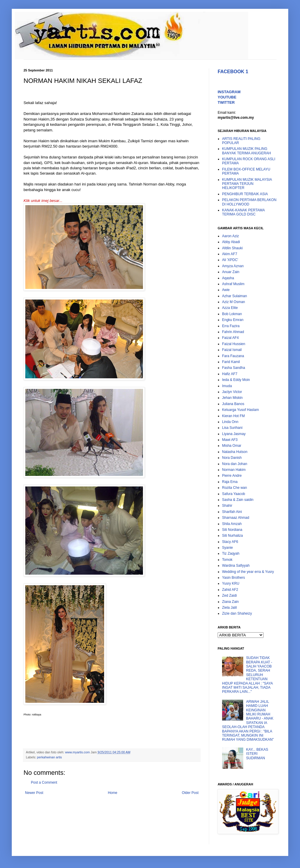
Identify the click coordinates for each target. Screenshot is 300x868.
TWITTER (226, 102)
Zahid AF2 (230, 590)
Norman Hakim (234, 470)
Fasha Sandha (234, 368)
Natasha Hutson (235, 452)
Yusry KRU (231, 583)
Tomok (227, 560)
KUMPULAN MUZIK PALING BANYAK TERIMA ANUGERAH (246, 151)
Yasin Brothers (234, 578)
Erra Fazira (231, 326)
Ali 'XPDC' (230, 260)
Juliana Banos (233, 404)
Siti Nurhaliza (232, 536)
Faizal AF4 (230, 338)
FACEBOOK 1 (233, 72)
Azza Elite (230, 308)
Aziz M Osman (234, 302)
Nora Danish (232, 458)
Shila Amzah (232, 524)
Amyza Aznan (233, 266)
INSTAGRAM (229, 92)
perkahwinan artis (50, 757)
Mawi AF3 (230, 440)
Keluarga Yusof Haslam (240, 410)
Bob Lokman (232, 314)
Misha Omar (232, 446)
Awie (226, 290)
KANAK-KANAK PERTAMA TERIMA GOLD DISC (243, 212)
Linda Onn (230, 422)
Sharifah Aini (232, 512)
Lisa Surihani (232, 428)
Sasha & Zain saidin (238, 500)
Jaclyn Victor (232, 392)
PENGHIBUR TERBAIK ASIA (245, 194)
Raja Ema (230, 482)
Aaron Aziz (230, 236)
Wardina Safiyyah (236, 566)
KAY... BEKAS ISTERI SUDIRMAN (257, 754)
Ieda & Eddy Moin (236, 380)
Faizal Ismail (232, 350)
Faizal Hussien (234, 344)
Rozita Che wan (235, 488)
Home (113, 793)
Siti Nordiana (232, 530)
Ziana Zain (230, 602)
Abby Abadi (231, 242)
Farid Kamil (231, 362)
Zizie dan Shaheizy (237, 613)
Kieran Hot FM (233, 416)
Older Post (190, 793)
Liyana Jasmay (234, 434)
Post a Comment (44, 782)
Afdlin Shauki (232, 248)
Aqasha (228, 278)
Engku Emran (233, 320)
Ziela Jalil (229, 608)
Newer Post (34, 793)
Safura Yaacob (234, 494)
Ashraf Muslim (233, 284)
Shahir (227, 506)
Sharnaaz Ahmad (236, 518)
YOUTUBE (227, 97)
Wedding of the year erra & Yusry (248, 572)
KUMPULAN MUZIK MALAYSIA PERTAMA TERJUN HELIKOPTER (247, 184)
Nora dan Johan (235, 464)
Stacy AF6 (230, 542)
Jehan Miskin (232, 398)
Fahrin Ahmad (233, 332)
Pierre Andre (232, 476)
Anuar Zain (231, 272)
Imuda (227, 386)
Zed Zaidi (229, 596)
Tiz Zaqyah (231, 553)
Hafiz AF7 (230, 374)
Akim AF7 (230, 254)
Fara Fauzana (233, 356)
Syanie (227, 548)
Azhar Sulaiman (235, 296)
